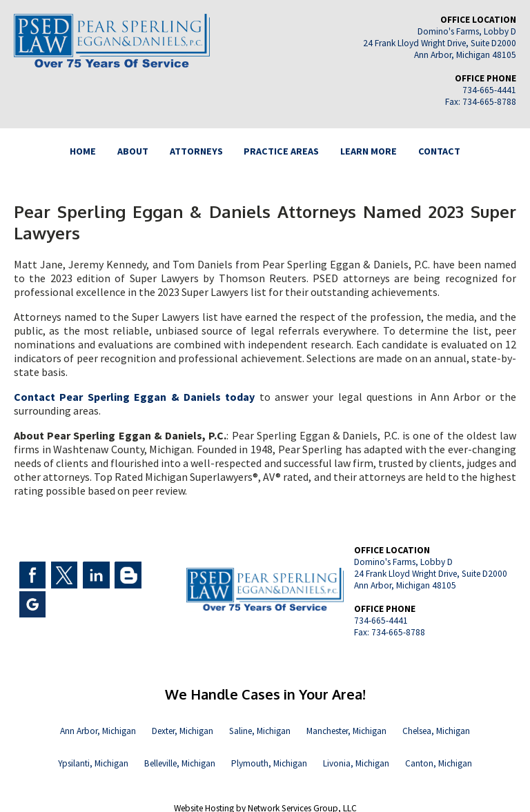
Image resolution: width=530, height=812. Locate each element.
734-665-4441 (489, 90)
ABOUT (133, 151)
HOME (83, 151)
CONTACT (439, 151)
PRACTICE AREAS (281, 151)
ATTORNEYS (196, 151)
